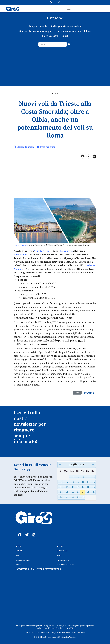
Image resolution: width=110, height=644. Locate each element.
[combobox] (53, 44)
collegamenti (21, 255)
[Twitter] (55, 3)
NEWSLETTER (63, 560)
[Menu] (69, 9)
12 (94, 482)
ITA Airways (20, 246)
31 (83, 497)
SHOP (59, 555)
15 (73, 487)
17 (83, 487)
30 (78, 497)
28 (67, 497)
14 (67, 487)
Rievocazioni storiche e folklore (73, 31)
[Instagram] (59, 3)
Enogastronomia (38, 26)
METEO (60, 546)
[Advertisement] (55, 65)
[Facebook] (51, 3)
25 (88, 492)
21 (67, 492)
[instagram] (33, 532)
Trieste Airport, (43, 251)
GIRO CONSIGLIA (22, 560)
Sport (65, 36)
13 (61, 487)
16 (78, 487)
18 (88, 487)
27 (61, 497)
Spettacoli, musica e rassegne (36, 31)
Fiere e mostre (50, 36)
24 (83, 492)
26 (94, 492)
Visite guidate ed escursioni (66, 26)
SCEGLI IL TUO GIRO (65, 565)
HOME (18, 546)
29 (73, 497)
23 (78, 492)
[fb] (19, 532)
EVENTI (19, 551)
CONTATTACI (62, 551)
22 (73, 492)
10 (83, 482)
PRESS (18, 565)
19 (94, 487)
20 (61, 492)
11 (88, 482)
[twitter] (26, 532)
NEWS (18, 555)
